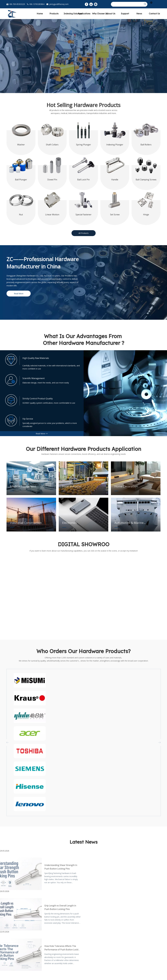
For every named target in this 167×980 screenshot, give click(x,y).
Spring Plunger (83, 145)
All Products (84, 233)
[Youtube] (91, 4)
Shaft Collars (52, 145)
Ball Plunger (21, 180)
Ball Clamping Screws (146, 180)
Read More (19, 294)
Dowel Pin (52, 180)
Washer (21, 145)
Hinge (146, 215)
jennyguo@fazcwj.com (59, 4)
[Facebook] (87, 4)
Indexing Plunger (115, 145)
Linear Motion (52, 215)
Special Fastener (83, 215)
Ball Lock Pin (83, 180)
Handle (115, 180)
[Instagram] (96, 4)
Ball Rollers (146, 145)
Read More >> (42, 434)
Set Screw (115, 215)
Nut (21, 215)
